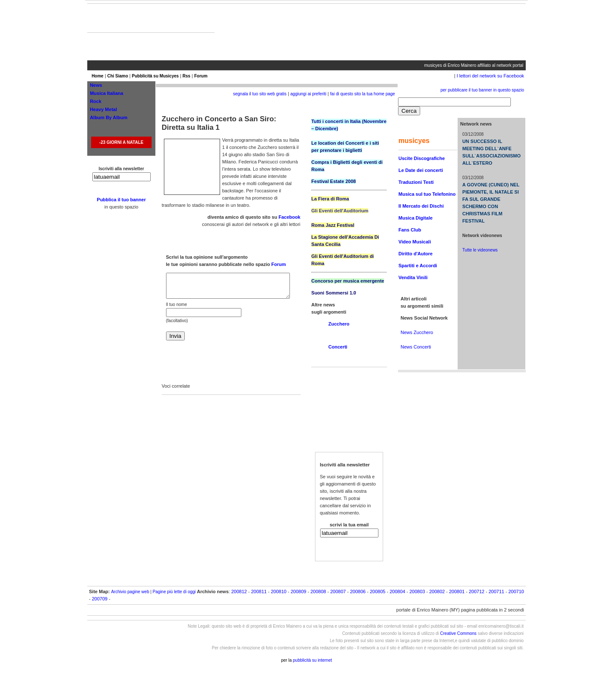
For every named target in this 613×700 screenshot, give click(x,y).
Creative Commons (458, 633)
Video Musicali (415, 242)
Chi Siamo (118, 76)
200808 (318, 591)
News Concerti (416, 347)
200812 (239, 591)
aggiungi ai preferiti (308, 94)
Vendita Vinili (413, 277)
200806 (358, 591)
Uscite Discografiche (422, 158)
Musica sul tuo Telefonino (427, 194)
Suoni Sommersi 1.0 (334, 293)
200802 (437, 591)
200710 (516, 591)
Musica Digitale (415, 218)
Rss (186, 76)
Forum (201, 76)
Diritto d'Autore (415, 254)
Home (97, 76)
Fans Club (410, 230)
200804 (397, 591)
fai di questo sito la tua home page (363, 94)
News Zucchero (417, 332)
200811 (259, 591)
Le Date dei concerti (421, 170)
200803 (417, 591)
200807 (338, 591)
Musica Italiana (106, 93)
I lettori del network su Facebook (490, 76)
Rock (96, 101)
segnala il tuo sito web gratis (260, 94)
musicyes (433, 65)
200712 (477, 591)
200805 (378, 591)
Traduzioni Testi (416, 182)
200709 (100, 599)
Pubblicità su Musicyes (155, 76)
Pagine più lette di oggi (174, 592)
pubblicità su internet (312, 660)
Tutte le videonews (480, 250)
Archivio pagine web (130, 592)
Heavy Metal (103, 109)
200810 (279, 591)
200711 (497, 591)
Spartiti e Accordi (418, 266)
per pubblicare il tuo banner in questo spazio (482, 90)
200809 (299, 591)
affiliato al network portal (501, 65)
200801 (457, 591)
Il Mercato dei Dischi (421, 206)
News (96, 85)
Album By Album (109, 117)
